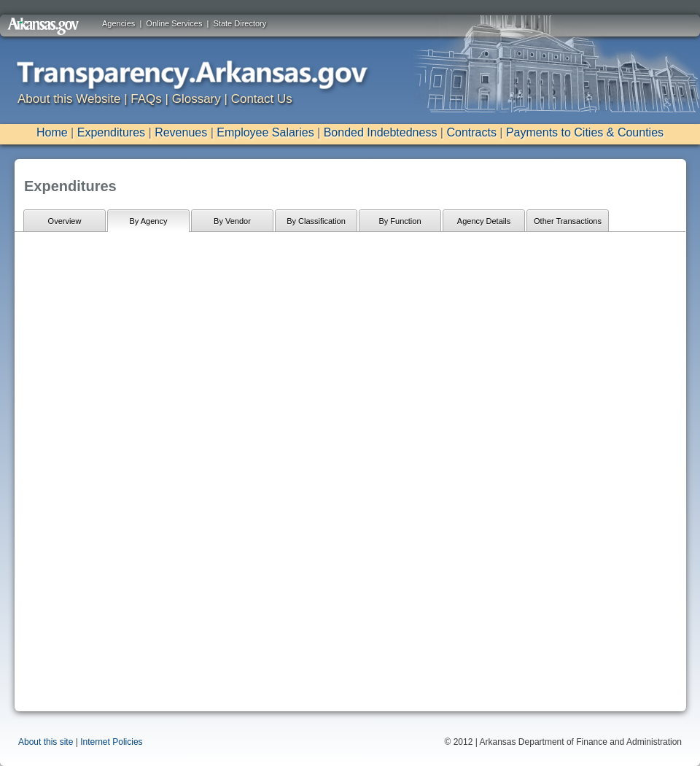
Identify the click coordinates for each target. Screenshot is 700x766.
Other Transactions (568, 221)
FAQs (146, 99)
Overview (65, 221)
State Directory (240, 23)
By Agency (149, 221)
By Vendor (232, 221)
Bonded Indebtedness (381, 132)
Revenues (181, 132)
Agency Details (484, 221)
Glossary (197, 99)
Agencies (118, 23)
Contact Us (262, 99)
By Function (400, 221)
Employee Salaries (265, 132)
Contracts (471, 132)
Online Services (174, 23)
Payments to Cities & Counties (585, 132)
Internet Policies (111, 742)
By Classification (316, 221)
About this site (46, 742)
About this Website (69, 99)
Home (52, 132)
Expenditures (111, 132)
